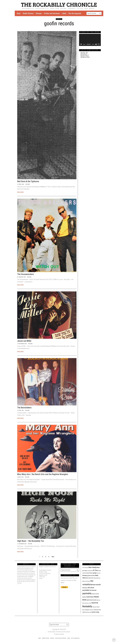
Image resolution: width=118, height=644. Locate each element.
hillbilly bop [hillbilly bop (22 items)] (85, 578)
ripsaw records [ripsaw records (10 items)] (88, 603)
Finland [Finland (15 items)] (88, 573)
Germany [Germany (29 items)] (85, 575)
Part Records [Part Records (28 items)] (93, 590)
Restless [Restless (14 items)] (84, 597)
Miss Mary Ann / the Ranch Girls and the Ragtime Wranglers (43, 474)
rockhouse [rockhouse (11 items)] (94, 607)
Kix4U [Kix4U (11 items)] (83, 581)
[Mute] (96, 44)
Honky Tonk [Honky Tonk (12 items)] (91, 578)
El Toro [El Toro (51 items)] (95, 570)
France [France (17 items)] (91, 573)
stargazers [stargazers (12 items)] (87, 610)
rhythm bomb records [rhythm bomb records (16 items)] (91, 600)
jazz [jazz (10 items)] (99, 578)
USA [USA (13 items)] (100, 610)
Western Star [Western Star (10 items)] (89, 612)
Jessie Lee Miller (24, 341)
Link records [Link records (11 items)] (87, 581)
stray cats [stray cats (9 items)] (91, 610)
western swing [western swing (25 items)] (95, 612)
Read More (20, 192)
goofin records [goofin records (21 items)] (91, 576)
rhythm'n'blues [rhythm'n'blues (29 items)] (90, 597)
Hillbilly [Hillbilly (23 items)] (97, 575)
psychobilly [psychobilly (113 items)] (87, 593)
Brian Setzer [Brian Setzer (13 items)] (85, 571)
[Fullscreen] (99, 44)
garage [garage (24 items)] (95, 573)
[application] (90, 40)
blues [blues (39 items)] (98, 567)
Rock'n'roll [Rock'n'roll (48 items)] (95, 603)
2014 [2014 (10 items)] (83, 568)
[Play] (81, 44)
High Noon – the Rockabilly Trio (31, 541)
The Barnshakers (24, 408)
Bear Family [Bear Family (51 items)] (92, 567)
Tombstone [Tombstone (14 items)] (96, 610)
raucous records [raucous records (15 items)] (95, 594)
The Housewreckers (26, 274)
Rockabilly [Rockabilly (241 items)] (87, 606)
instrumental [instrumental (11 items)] (96, 578)
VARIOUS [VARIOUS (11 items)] (84, 612)
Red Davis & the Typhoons (28, 181)
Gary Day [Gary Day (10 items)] (99, 573)
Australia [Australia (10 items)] (86, 568)
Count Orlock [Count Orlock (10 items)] (90, 571)
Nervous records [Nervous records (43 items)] (96, 585)
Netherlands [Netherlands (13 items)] (85, 588)
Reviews (28, 184)
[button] (100, 13)
